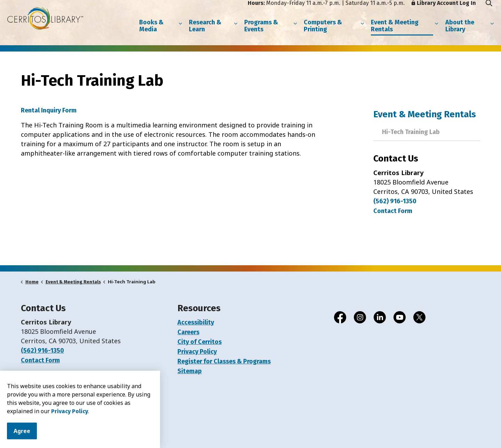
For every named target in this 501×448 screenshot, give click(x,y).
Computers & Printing (323, 34)
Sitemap (190, 371)
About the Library (460, 34)
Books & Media (151, 34)
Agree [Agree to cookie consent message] (22, 431)
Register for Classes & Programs (224, 361)
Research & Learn (205, 34)
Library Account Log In (444, 11)
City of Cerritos (200, 342)
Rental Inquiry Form (49, 110)
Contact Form (40, 360)
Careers (188, 332)
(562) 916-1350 (395, 201)
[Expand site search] (489, 11)
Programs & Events (261, 34)
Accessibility (196, 322)
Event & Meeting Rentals (395, 34)
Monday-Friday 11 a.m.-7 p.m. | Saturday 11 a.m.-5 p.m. (326, 11)
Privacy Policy (70, 411)
